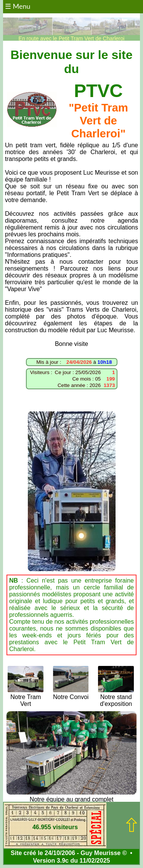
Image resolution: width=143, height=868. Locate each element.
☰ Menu (18, 6)
